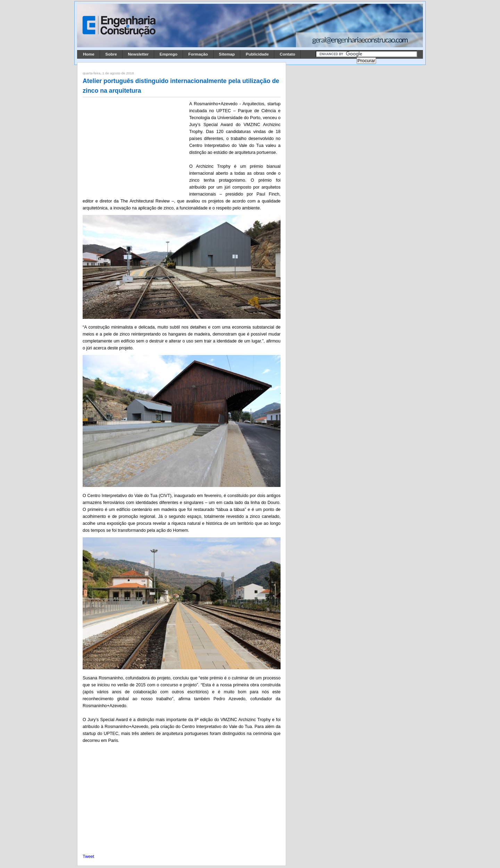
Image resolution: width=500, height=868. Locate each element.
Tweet (88, 857)
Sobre (111, 54)
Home (89, 54)
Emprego (169, 54)
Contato (288, 54)
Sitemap (227, 54)
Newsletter (138, 54)
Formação (198, 54)
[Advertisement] (135, 146)
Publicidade (257, 54)
